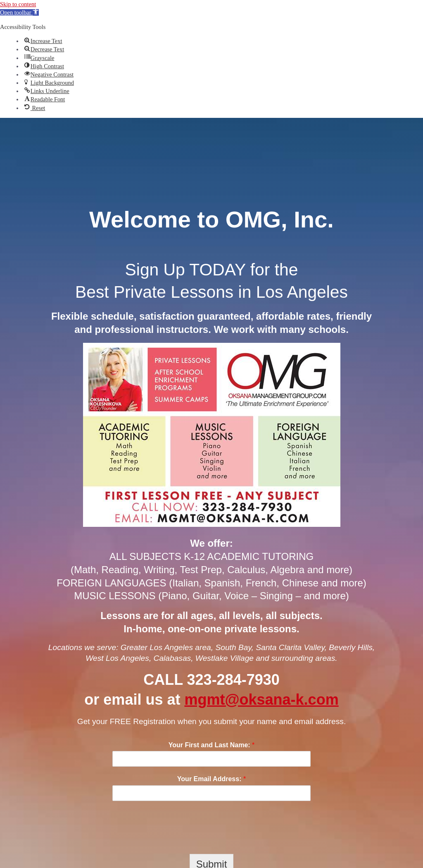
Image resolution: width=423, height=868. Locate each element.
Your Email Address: (211, 779)
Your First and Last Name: (212, 745)
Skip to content (18, 4)
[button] (19, 12)
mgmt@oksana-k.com (261, 699)
